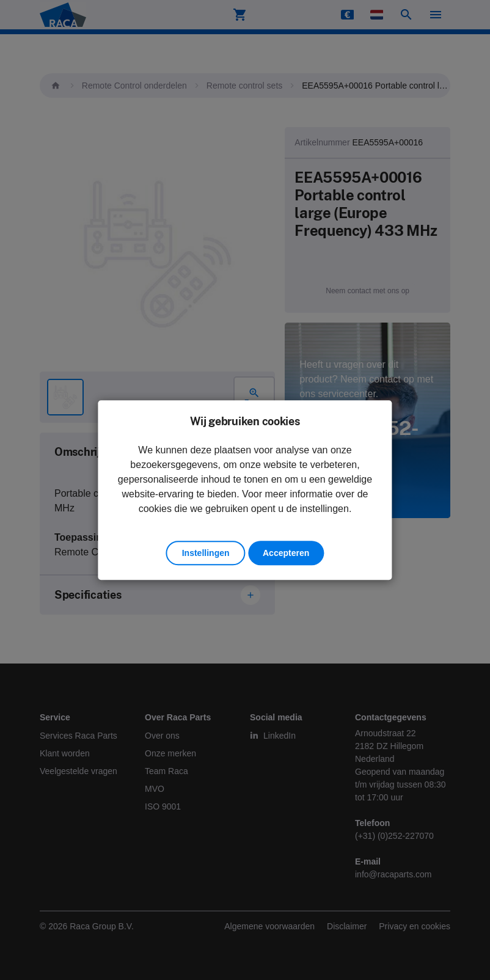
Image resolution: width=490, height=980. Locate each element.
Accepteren (286, 553)
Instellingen (206, 553)
